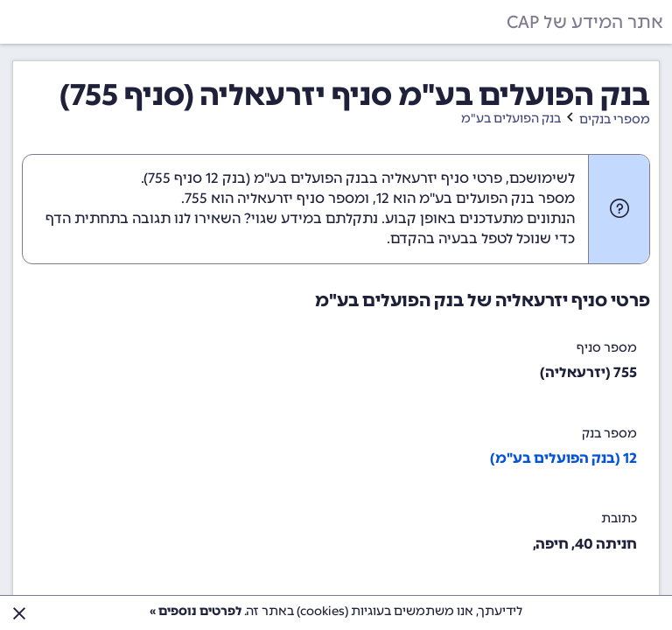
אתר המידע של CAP (585, 22)
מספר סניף (607, 348)
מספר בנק (609, 434)
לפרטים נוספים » (196, 611)
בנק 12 (226, 178)
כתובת (619, 518)
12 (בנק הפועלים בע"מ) (563, 458)
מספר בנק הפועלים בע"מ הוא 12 (476, 198)
